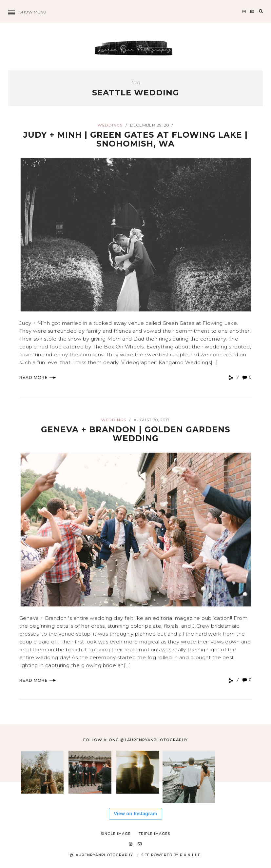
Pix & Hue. (191, 855)
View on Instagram (136, 814)
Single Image (116, 834)
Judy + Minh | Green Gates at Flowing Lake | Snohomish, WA (136, 139)
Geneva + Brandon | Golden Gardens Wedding (136, 434)
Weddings (110, 125)
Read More (38, 377)
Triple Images (154, 834)
